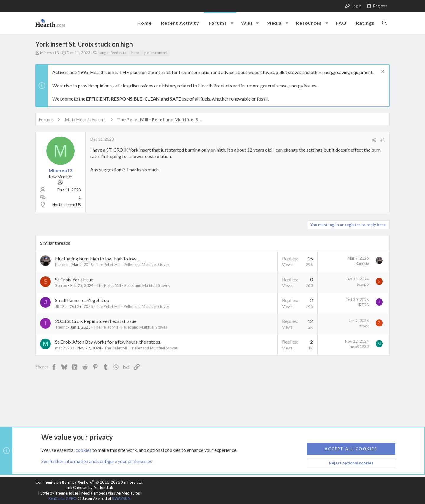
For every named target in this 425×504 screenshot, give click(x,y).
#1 (382, 140)
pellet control (156, 53)
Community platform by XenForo (89, 482)
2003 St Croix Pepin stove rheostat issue (96, 321)
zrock (364, 326)
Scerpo (61, 285)
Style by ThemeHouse (59, 493)
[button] (232, 23)
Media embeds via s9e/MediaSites (111, 493)
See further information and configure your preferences (97, 461)
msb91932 (65, 348)
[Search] (384, 23)
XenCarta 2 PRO (63, 498)
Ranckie (62, 265)
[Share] (374, 140)
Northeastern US (67, 205)
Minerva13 (50, 53)
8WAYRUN (121, 498)
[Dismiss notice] (382, 72)
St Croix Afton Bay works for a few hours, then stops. (108, 342)
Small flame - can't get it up (82, 300)
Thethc (61, 327)
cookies (84, 450)
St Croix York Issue (74, 279)
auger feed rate (113, 53)
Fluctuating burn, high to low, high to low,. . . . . (100, 258)
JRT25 (61, 306)
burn (135, 53)
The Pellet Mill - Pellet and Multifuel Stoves (133, 265)
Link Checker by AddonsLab (89, 487)
